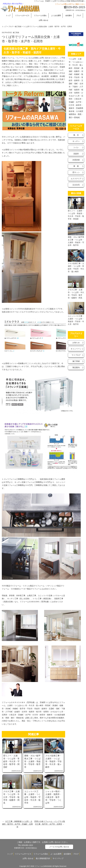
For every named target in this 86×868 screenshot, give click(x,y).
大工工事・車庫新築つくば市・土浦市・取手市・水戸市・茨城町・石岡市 (17, 824)
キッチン (76, 141)
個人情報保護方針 (43, 858)
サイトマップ (58, 858)
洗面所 (76, 154)
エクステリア (76, 179)
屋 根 (76, 166)
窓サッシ (76, 172)
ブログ (79, 16)
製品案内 (76, 367)
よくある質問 (56, 16)
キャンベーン (76, 349)
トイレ (76, 147)
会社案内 (69, 16)
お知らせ (76, 343)
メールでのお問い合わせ (59, 847)
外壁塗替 (76, 160)
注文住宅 (76, 185)
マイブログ (76, 355)
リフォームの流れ (40, 16)
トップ (8, 16)
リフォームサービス (22, 16)
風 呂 (76, 135)
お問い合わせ (43, 20)
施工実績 (18, 26)
